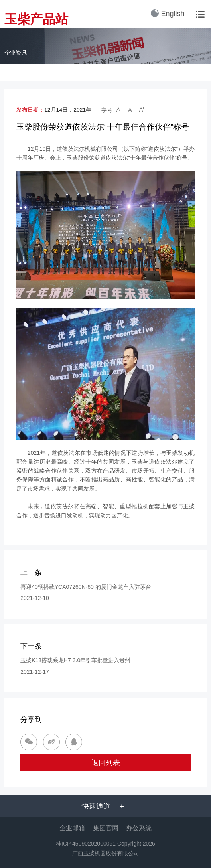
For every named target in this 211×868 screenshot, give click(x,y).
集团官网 (106, 828)
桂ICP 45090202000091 (86, 844)
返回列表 (106, 763)
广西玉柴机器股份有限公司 (106, 853)
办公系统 (139, 828)
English (168, 13)
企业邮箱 (72, 828)
